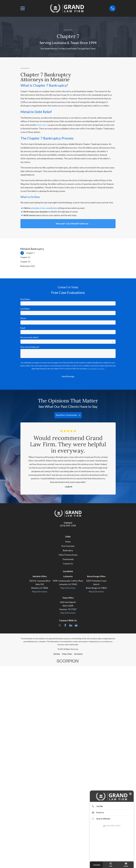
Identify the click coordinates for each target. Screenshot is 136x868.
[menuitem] (68, 253)
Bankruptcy (42, 125)
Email (23, 328)
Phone (23, 318)
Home (68, 542)
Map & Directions (40, 592)
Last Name (25, 309)
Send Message (68, 376)
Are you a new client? (29, 337)
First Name (25, 299)
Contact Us (68, 564)
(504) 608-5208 (68, 526)
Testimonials (68, 559)
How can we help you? (30, 347)
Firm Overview (68, 546)
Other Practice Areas (68, 555)
